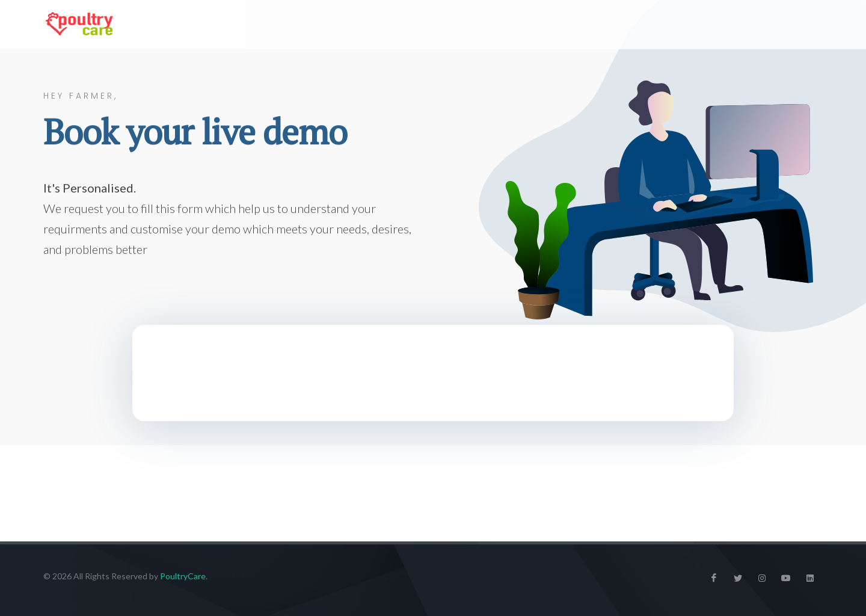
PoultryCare (183, 576)
